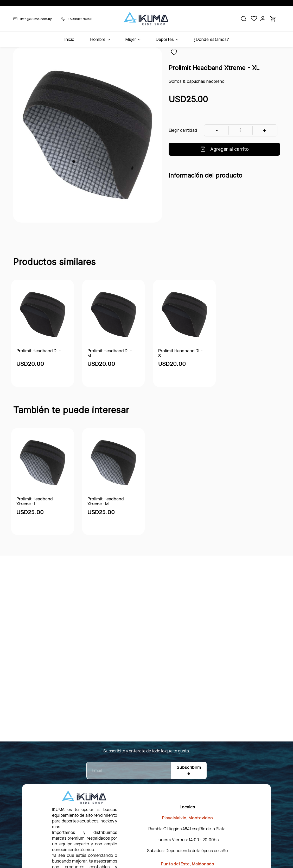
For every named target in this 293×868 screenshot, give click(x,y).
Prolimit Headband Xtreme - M (106, 501)
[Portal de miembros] (263, 19)
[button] (244, 19)
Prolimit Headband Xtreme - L (35, 501)
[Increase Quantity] (265, 130)
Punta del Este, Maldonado (187, 864)
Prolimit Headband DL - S (180, 353)
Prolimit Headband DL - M (110, 353)
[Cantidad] (241, 130)
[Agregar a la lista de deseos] (174, 52)
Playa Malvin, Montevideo (187, 818)
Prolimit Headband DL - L (39, 353)
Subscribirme (189, 770)
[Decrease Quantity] (217, 130)
